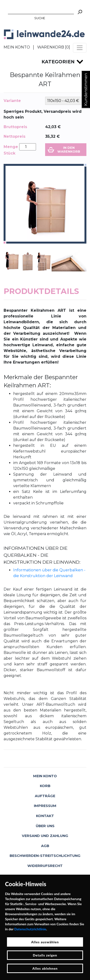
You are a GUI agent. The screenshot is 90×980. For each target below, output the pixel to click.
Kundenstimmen (86, 90)
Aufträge (45, 796)
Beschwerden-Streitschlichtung (45, 856)
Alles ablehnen (45, 968)
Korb (45, 786)
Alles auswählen (45, 942)
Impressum (45, 806)
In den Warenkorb (69, 149)
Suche (40, 18)
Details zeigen (45, 955)
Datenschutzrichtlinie (30, 929)
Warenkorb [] (54, 47)
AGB (45, 846)
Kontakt (45, 816)
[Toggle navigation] (80, 48)
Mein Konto (17, 47)
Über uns (45, 826)
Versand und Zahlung (45, 836)
